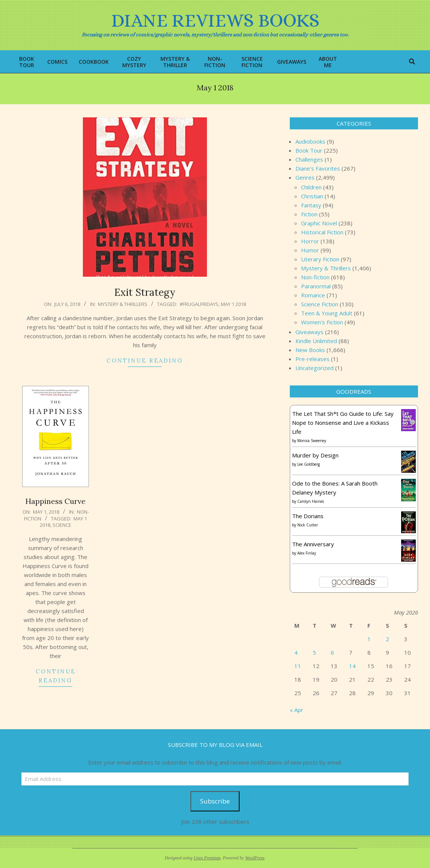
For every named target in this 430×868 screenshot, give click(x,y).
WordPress (255, 858)
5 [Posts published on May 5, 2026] (314, 652)
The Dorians (308, 516)
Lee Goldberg (309, 464)
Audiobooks (310, 141)
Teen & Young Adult (327, 313)
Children (311, 187)
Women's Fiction (322, 322)
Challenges (309, 159)
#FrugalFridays (199, 304)
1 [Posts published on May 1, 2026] (369, 639)
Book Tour (309, 150)
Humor (310, 250)
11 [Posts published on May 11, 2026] (298, 666)
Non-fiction (315, 277)
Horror (310, 241)
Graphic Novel (319, 223)
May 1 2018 (233, 304)
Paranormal (316, 286)
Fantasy (311, 205)
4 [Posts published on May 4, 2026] (296, 652)
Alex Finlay (307, 553)
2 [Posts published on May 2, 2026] (387, 639)
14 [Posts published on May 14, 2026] (352, 666)
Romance (313, 295)
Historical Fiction (322, 232)
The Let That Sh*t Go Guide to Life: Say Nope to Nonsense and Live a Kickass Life (343, 423)
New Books (310, 350)
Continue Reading (145, 361)
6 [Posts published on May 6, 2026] (332, 652)
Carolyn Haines (311, 501)
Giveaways (309, 332)
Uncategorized (315, 368)
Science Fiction (320, 304)
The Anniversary (313, 544)
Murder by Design (315, 455)
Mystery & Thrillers (123, 304)
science (62, 525)
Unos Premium (207, 858)
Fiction (309, 214)
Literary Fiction (320, 259)
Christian (312, 196)
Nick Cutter (308, 525)
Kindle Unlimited (316, 341)
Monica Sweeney (312, 441)
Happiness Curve (55, 501)
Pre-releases (312, 359)
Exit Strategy (145, 292)
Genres (305, 177)
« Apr (297, 710)
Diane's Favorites (318, 168)
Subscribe (215, 801)
